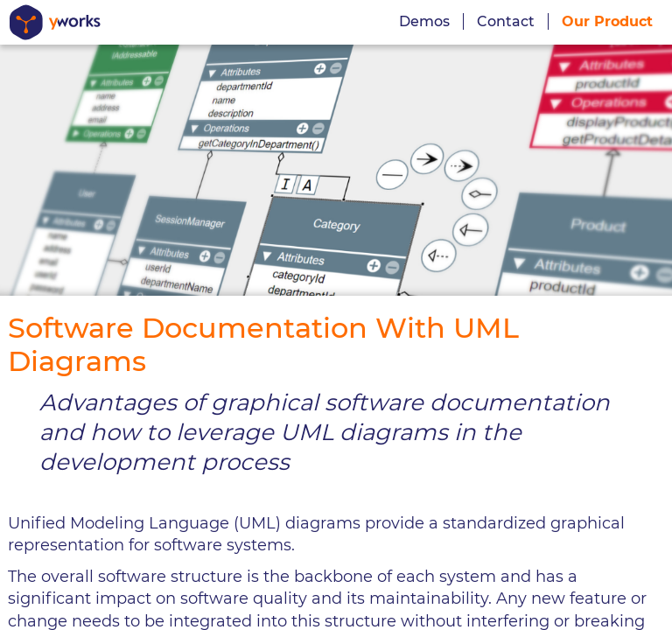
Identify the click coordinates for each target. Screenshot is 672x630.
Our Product (607, 21)
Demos (424, 21)
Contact (506, 21)
